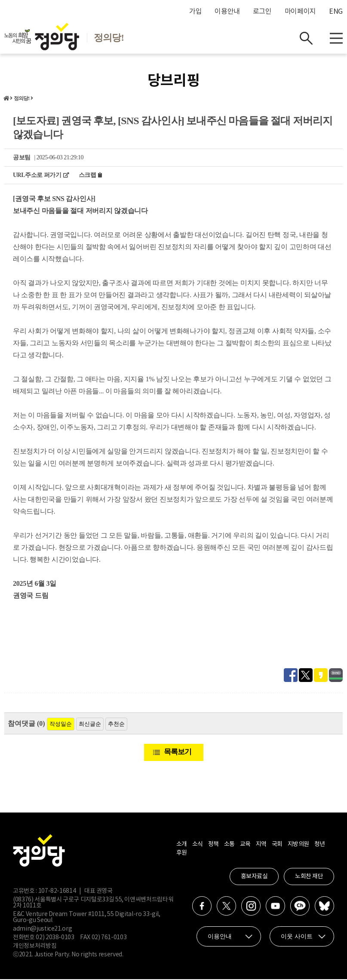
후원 (182, 854)
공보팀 (22, 158)
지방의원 (298, 845)
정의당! (22, 99)
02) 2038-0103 (55, 938)
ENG (336, 12)
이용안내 (227, 12)
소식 (198, 845)
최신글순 (90, 725)
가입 (195, 12)
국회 (277, 845)
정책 (213, 845)
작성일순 (61, 725)
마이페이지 (300, 12)
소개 (182, 845)
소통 (229, 845)
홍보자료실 (254, 877)
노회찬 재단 (309, 877)
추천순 (116, 725)
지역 (261, 845)
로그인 (262, 12)
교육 (245, 845)
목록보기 (178, 753)
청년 (320, 845)
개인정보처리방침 (35, 947)
